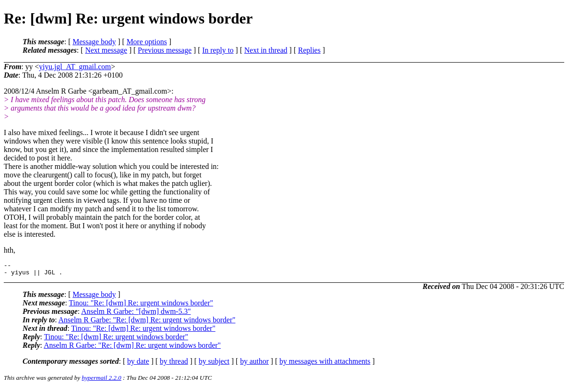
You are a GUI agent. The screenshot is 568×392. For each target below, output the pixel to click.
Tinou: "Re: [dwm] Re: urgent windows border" (141, 306)
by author (254, 364)
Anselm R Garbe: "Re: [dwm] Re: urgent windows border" (147, 323)
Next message (106, 50)
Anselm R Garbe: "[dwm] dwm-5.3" (136, 314)
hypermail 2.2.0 (102, 380)
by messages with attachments (325, 364)
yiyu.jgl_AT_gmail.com (75, 67)
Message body (94, 42)
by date (138, 364)
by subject (214, 364)
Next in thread (266, 50)
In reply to (218, 50)
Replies (309, 50)
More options (147, 42)
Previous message (165, 50)
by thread (174, 364)
